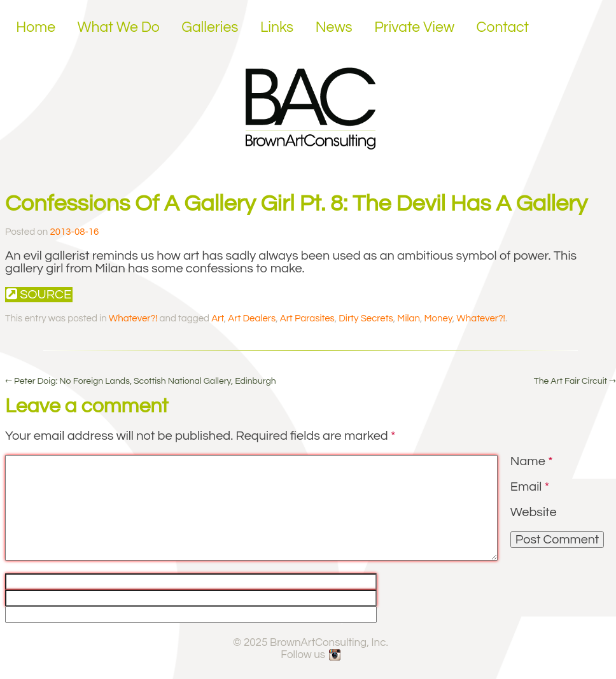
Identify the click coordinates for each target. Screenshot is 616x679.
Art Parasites (307, 318)
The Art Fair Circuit (575, 381)
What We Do (119, 27)
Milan (409, 318)
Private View (414, 27)
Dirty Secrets (366, 318)
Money (438, 318)
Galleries (210, 27)
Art (218, 318)
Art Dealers (252, 318)
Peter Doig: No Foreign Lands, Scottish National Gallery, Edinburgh (141, 381)
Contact (503, 27)
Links (277, 27)
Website (534, 512)
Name (532, 461)
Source (39, 294)
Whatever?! (133, 318)
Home (36, 27)
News (334, 27)
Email (530, 487)
